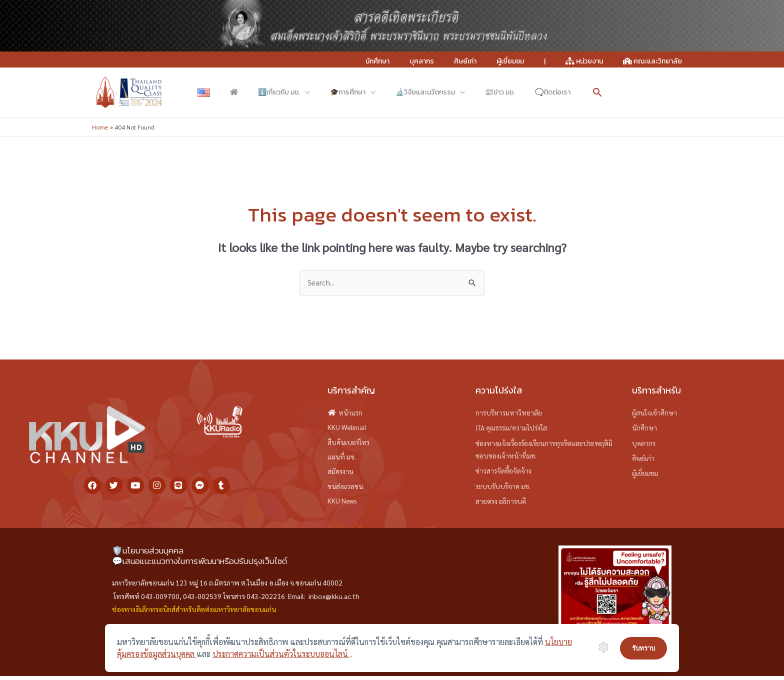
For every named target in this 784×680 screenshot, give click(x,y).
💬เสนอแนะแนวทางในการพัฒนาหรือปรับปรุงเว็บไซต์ (199, 565)
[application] (264, 92)
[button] (482, 92)
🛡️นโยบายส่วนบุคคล (148, 554)
